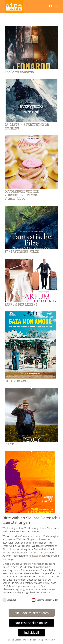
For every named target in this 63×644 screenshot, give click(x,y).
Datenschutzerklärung (25, 553)
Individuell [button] (32, 632)
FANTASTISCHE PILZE (22, 252)
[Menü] (57, 7)
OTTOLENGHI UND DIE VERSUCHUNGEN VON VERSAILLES (22, 196)
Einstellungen (38, 556)
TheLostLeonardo (19, 72)
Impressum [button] (50, 640)
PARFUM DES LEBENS (21, 305)
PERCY (10, 445)
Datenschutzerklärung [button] (33, 640)
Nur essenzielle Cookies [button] (32, 623)
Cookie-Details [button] (15, 640)
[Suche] (49, 7)
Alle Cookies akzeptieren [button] (32, 613)
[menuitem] (49, 7)
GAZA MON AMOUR (18, 382)
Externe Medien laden (45, 600)
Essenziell (9, 600)
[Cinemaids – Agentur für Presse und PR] (26, 7)
